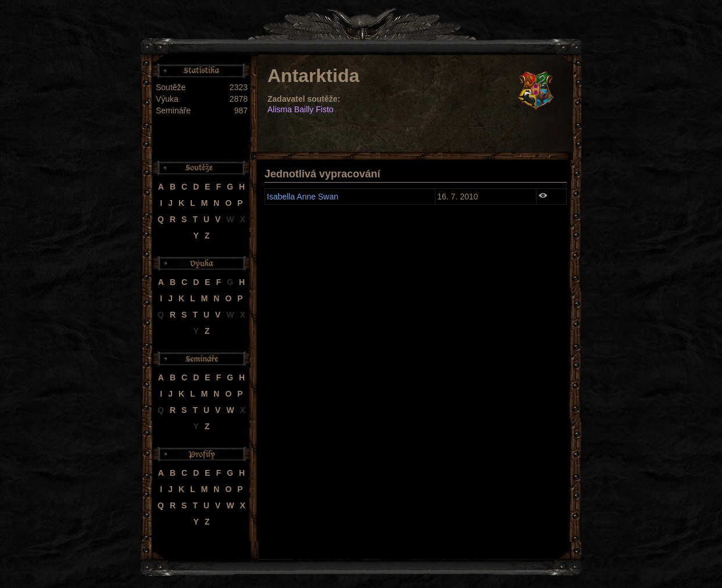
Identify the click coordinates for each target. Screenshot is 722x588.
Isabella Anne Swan (303, 197)
